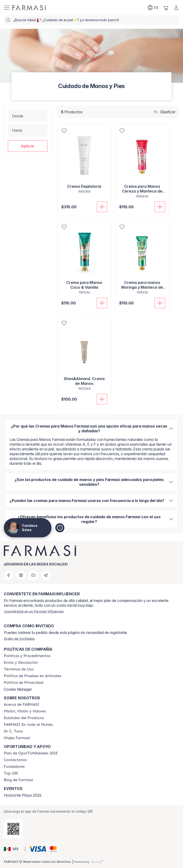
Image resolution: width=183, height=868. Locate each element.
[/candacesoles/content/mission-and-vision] (25, 711)
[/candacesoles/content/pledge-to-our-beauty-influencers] (13, 731)
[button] (28, 146)
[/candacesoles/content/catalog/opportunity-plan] (31, 753)
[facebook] (9, 575)
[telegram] (46, 575)
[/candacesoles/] (29, 8)
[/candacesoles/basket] (166, 8)
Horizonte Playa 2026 (23, 795)
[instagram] (21, 575)
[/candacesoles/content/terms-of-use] (19, 669)
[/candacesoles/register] (34, 611)
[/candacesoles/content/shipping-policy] (21, 663)
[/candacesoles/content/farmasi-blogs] (18, 780)
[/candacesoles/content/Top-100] (11, 773)
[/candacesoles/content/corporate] (28, 725)
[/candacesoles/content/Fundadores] (14, 767)
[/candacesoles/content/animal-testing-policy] (33, 676)
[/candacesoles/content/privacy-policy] (24, 683)
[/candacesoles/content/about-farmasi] (22, 705)
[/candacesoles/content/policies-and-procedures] (27, 656)
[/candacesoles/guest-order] (19, 638)
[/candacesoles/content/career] (17, 738)
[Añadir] (102, 207)
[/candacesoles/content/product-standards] (24, 718)
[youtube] (33, 575)
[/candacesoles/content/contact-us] (15, 760)
